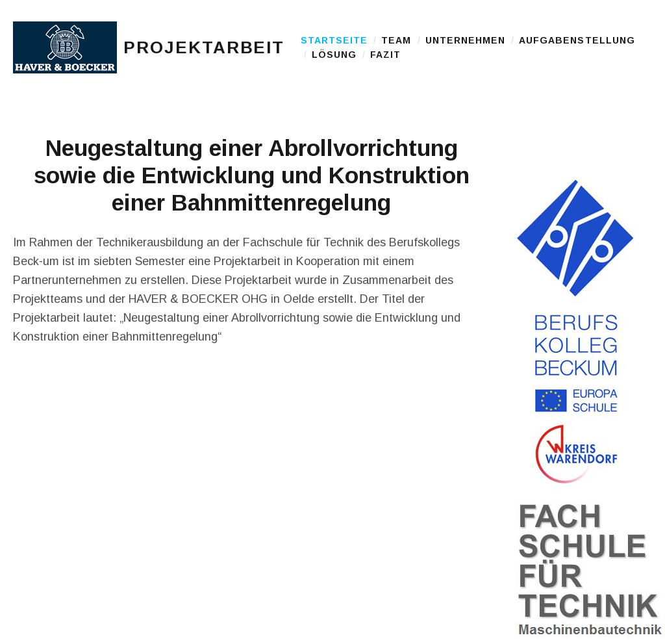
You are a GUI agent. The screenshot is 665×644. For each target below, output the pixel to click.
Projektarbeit (204, 65)
